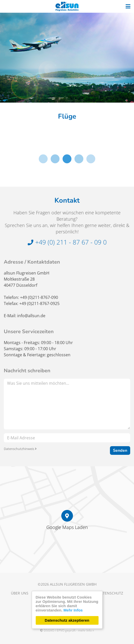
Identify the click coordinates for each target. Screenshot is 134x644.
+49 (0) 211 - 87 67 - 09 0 (67, 242)
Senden (120, 450)
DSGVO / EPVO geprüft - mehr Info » (67, 630)
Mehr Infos (73, 610)
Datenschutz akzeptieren (67, 620)
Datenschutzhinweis (20, 449)
